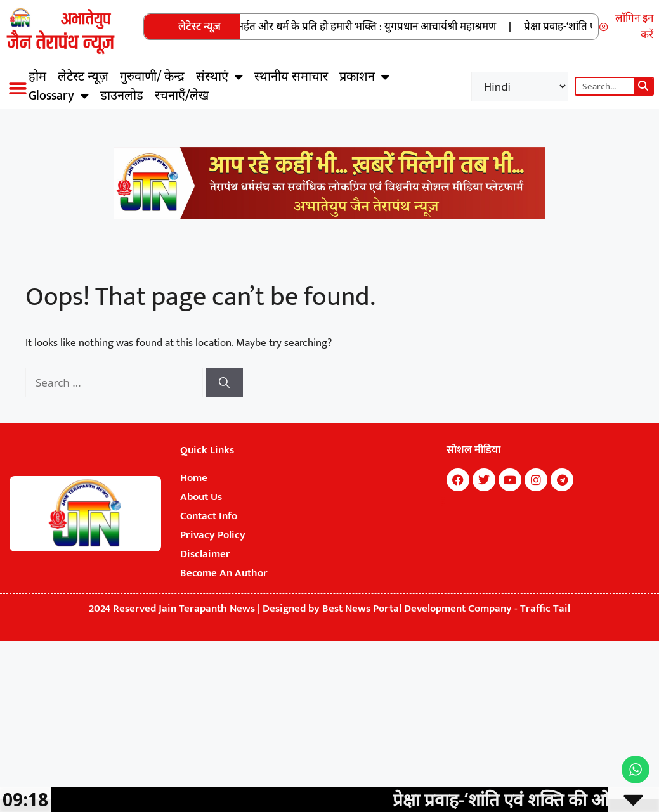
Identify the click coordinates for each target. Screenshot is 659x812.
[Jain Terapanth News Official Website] (330, 216)
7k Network (442, 500)
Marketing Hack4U (443, 498)
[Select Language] (520, 87)
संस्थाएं (219, 77)
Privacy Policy (213, 535)
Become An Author (224, 573)
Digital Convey (443, 504)
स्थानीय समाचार (291, 77)
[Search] (643, 86)
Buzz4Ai (442, 502)
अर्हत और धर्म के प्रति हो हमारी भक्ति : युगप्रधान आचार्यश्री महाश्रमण (373, 27)
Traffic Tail (545, 609)
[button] (17, 88)
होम (37, 77)
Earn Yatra (442, 506)
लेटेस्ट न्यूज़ (83, 77)
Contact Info (209, 516)
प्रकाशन (364, 77)
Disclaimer (205, 554)
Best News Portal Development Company (417, 609)
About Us (201, 497)
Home (194, 478)
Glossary (59, 96)
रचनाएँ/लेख (182, 96)
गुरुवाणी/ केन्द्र (152, 77)
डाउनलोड (122, 96)
